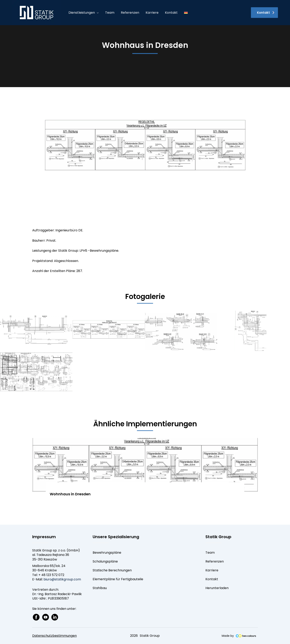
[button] (264, 13)
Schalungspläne (105, 561)
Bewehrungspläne (107, 553)
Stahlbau (100, 588)
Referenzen (215, 561)
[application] (97, 13)
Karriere (212, 570)
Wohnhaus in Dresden (70, 494)
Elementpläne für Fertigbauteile (118, 579)
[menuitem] (186, 13)
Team (210, 553)
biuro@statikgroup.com (62, 579)
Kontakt (212, 579)
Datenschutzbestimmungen (54, 636)
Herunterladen (217, 588)
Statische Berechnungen (112, 570)
